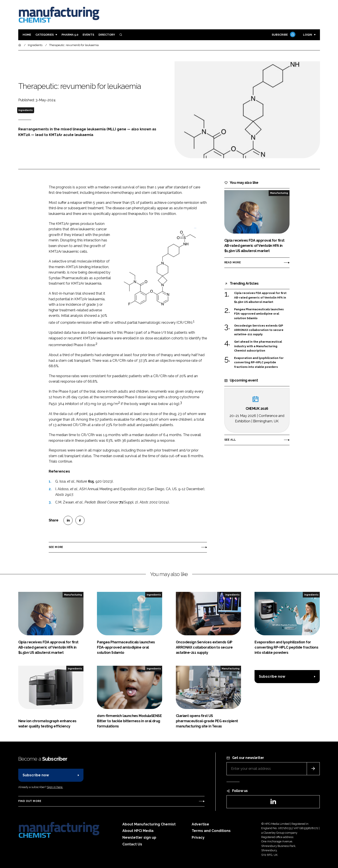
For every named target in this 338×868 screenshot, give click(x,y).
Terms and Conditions (211, 831)
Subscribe (283, 35)
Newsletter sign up (139, 837)
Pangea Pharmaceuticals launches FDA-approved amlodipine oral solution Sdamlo (259, 314)
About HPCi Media (138, 831)
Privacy (198, 837)
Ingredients (26, 110)
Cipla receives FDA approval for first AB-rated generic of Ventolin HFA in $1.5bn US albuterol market (260, 298)
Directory (107, 35)
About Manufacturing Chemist (149, 824)
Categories (45, 35)
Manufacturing (279, 193)
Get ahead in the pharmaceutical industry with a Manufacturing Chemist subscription (258, 346)
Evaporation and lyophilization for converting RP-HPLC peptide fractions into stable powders (259, 362)
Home (27, 35)
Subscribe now (272, 676)
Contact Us (132, 844)
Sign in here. (55, 787)
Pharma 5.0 (70, 35)
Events (88, 35)
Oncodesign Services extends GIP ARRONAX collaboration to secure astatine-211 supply (259, 330)
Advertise (200, 824)
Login (308, 35)
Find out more (30, 801)
